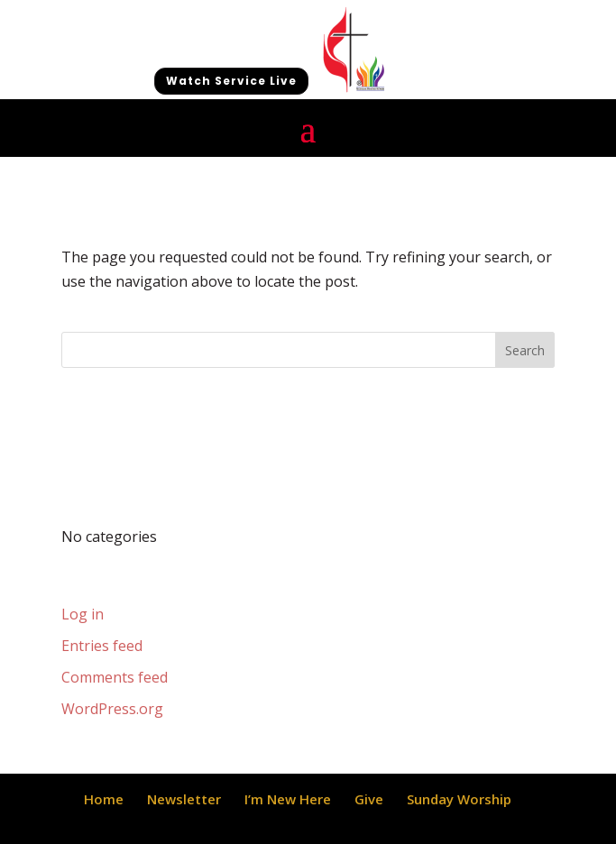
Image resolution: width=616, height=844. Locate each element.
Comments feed (115, 677)
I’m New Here (288, 799)
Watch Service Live (231, 81)
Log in (83, 614)
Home (104, 799)
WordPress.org (112, 709)
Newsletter (184, 799)
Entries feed (102, 646)
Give (369, 799)
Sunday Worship (459, 799)
